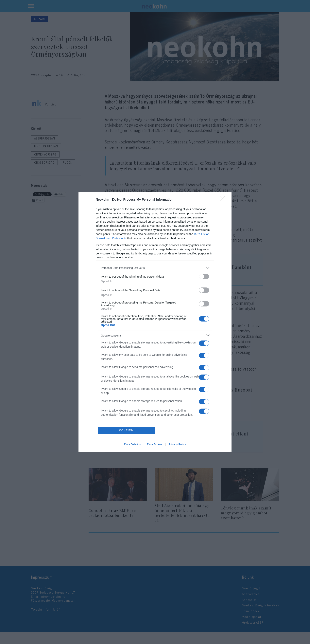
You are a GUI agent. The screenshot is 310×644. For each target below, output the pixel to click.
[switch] (204, 276)
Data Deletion (133, 444)
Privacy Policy (177, 444)
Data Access (155, 444)
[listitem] (155, 268)
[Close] (223, 200)
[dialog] (155, 322)
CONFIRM (126, 430)
